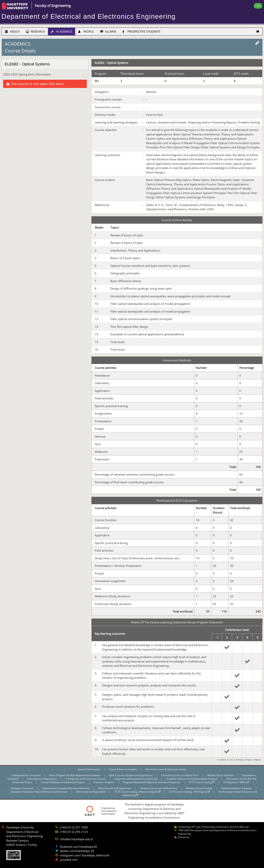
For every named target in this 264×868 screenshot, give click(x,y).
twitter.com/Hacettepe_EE (77, 851)
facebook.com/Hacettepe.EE (78, 847)
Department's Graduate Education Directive (66, 788)
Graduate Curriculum (22, 788)
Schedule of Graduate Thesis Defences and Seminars (39, 792)
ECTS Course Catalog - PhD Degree (189, 792)
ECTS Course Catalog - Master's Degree (138, 792)
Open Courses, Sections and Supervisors (131, 775)
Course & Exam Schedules (123, 769)
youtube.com (69, 860)
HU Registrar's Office (236, 782)
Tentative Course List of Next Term (180, 775)
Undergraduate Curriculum (26, 775)
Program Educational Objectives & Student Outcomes (152, 782)
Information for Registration (42, 779)
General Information (89, 769)
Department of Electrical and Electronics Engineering (89, 16)
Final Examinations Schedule (237, 788)
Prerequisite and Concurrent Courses (86, 779)
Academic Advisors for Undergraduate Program (192, 779)
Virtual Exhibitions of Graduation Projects (63, 782)
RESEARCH (35, 31)
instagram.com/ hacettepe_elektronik (85, 855)
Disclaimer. (184, 837)
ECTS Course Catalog (202, 782)
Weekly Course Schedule (221, 775)
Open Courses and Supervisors (115, 788)
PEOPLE (86, 31)
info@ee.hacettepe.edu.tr (77, 839)
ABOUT (12, 31)
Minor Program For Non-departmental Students (75, 775)
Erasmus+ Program (104, 782)
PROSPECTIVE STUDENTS (141, 31)
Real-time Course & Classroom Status (166, 769)
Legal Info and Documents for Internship (136, 779)
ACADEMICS (62, 31)
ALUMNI (108, 31)
